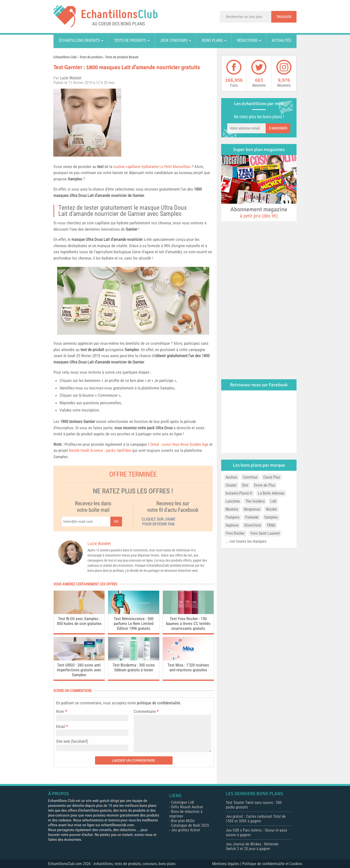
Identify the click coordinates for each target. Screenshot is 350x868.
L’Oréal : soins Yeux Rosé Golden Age (178, 444)
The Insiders (255, 501)
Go (116, 521)
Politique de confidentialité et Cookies (272, 864)
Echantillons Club (65, 57)
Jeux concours (174, 40)
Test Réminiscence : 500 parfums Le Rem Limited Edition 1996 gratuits (134, 624)
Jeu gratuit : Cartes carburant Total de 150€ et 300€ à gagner (256, 819)
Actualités (281, 40)
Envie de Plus (265, 485)
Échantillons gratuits (79, 40)
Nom (60, 711)
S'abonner (278, 128)
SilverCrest (253, 525)
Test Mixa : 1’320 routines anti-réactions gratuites (188, 667)
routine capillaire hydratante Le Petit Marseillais (152, 167)
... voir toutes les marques (246, 541)
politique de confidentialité (158, 703)
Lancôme (233, 501)
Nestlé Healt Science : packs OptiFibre (100, 450)
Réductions (247, 40)
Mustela (232, 509)
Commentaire (146, 711)
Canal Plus (272, 477)
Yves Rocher (235, 533)
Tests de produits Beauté (122, 57)
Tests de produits (130, 40)
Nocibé (271, 509)
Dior (245, 485)
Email (61, 726)
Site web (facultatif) (72, 741)
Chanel (231, 485)
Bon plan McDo (183, 821)
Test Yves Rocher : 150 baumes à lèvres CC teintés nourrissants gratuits (188, 624)
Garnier (138, 195)
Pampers (232, 517)
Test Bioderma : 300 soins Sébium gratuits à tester (134, 667)
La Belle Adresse (271, 493)
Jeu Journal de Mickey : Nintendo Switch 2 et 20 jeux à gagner (252, 846)
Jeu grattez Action (186, 830)
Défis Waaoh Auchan (187, 807)
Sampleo (75, 179)
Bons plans (212, 40)
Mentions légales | (227, 864)
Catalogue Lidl (183, 802)
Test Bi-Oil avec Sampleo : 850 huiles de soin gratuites (79, 621)
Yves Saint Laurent (265, 533)
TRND (271, 525)
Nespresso (252, 509)
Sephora (232, 525)
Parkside (252, 517)
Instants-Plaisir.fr (239, 493)
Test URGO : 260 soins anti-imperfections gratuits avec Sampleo (79, 670)
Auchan (231, 477)
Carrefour (250, 477)
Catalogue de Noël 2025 (190, 825)
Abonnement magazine (259, 212)
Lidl (273, 501)
